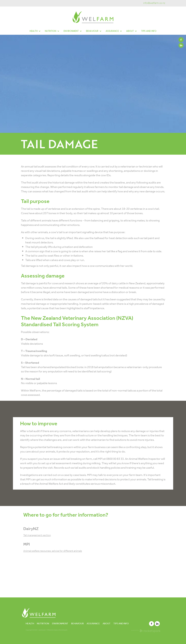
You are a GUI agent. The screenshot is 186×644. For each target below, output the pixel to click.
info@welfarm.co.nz (154, 3)
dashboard (42, 630)
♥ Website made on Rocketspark (57, 630)
